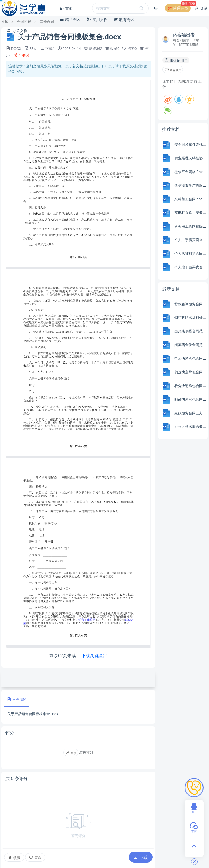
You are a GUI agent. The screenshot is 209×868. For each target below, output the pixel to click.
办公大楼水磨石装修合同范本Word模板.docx (190, 427)
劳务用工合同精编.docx (190, 226)
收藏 (14, 857)
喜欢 (35, 858)
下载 (141, 858)
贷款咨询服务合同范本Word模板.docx (190, 304)
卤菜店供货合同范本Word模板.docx (190, 331)
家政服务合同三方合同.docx (190, 413)
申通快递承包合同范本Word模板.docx (190, 359)
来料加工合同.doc (188, 199)
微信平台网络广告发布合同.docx (190, 172)
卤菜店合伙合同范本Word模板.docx (190, 345)
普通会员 (179, 8)
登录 (201, 8)
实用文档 (97, 19)
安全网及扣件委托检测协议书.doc (190, 145)
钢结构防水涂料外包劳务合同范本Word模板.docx (190, 318)
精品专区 (70, 19)
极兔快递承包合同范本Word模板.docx (190, 386)
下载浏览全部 (94, 656)
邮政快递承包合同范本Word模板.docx (190, 399)
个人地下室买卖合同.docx (190, 267)
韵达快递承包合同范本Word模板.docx (190, 372)
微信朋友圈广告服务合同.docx (190, 185)
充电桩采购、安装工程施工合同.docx (190, 213)
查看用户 (173, 69)
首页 (66, 8)
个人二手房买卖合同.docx (190, 240)
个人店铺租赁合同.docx (190, 254)
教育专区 (124, 20)
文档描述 (17, 699)
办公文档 (17, 31)
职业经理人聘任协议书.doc (190, 158)
